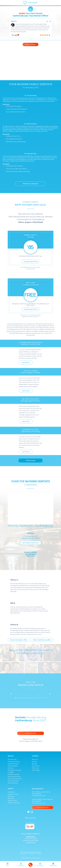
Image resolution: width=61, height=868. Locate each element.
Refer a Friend (12, 801)
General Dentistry (13, 764)
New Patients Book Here (30, 543)
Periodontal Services (14, 777)
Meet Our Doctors (30, 44)
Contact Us (11, 792)
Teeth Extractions (13, 781)
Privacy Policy (23, 854)
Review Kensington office (19, 640)
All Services (30, 461)
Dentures (11, 768)
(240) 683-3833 (14, 333)
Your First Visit (12, 759)
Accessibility (31, 854)
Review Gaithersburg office (42, 640)
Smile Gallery (36, 770)
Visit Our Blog (31, 818)
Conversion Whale (36, 858)
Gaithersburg (30, 826)
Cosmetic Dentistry (14, 762)
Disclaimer (39, 854)
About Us (35, 759)
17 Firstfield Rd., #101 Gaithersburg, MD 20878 (30, 840)
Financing (11, 796)
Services (34, 762)
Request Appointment (43, 807)
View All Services (13, 783)
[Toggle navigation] (8, 865)
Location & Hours (13, 794)
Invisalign (11, 772)
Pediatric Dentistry (14, 774)
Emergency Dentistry (15, 770)
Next (51, 20)
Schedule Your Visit (31, 733)
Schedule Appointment (31, 261)
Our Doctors (36, 766)
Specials (34, 764)
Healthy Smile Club (14, 803)
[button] (11, 694)
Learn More (26, 363)
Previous (46, 20)
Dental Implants (13, 766)
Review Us (11, 798)
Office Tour (35, 768)
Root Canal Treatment (15, 779)
